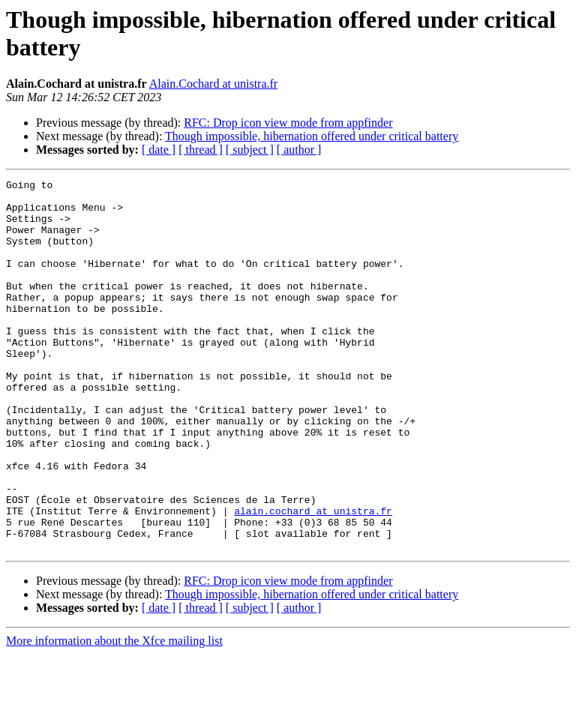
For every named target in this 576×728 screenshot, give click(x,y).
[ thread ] (201, 150)
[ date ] (159, 150)
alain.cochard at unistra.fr (313, 578)
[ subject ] (250, 150)
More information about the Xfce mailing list (114, 715)
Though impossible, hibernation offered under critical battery (312, 136)
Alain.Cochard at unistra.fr (214, 84)
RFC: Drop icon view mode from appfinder (288, 123)
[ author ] (299, 150)
